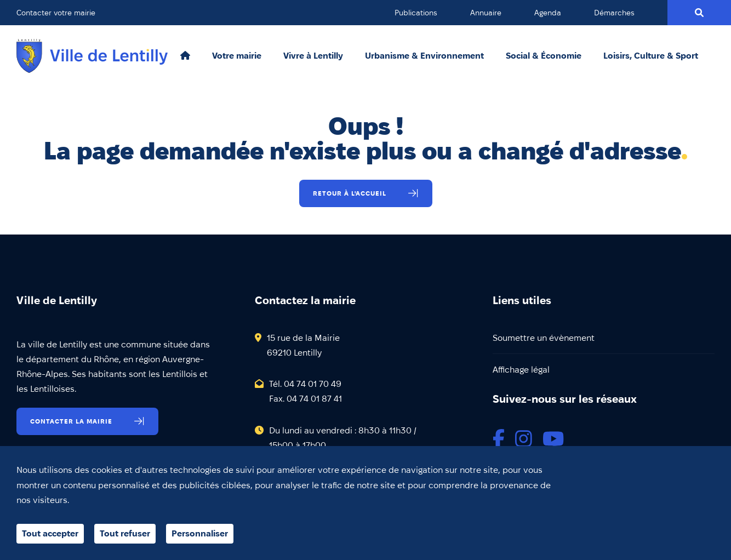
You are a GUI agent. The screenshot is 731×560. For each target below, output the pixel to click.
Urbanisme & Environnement (424, 56)
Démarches (614, 13)
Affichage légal (521, 370)
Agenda (548, 13)
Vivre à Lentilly (313, 56)
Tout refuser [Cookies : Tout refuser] (125, 533)
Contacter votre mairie (56, 13)
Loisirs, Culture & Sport (651, 56)
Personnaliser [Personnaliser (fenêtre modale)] (200, 533)
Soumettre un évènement (544, 338)
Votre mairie (237, 56)
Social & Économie (544, 56)
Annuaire (486, 13)
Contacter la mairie (71, 421)
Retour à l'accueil (350, 193)
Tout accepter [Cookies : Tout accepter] (50, 533)
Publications (416, 13)
